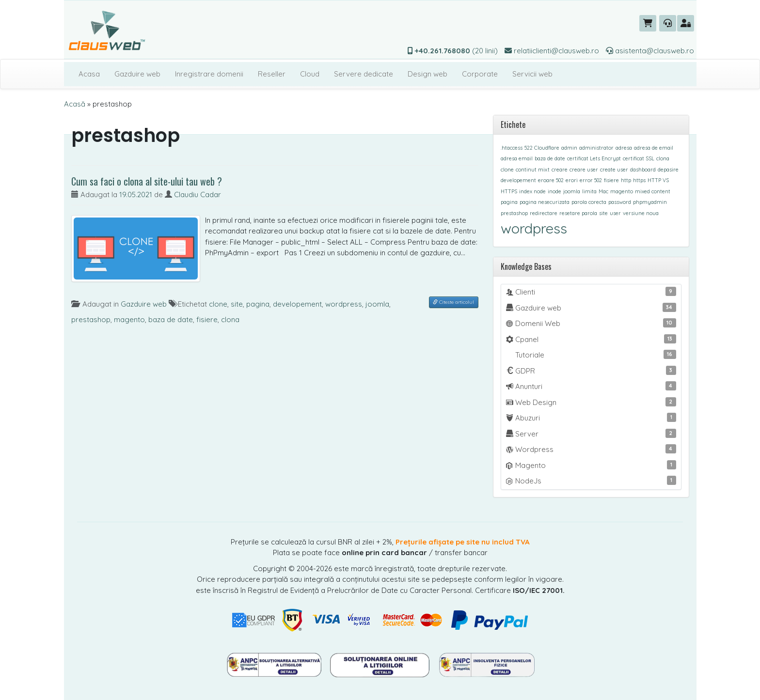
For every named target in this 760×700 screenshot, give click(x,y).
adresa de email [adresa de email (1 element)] (654, 148)
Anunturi (591, 386)
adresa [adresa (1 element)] (624, 148)
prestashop (91, 319)
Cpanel (591, 339)
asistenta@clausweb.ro (650, 51)
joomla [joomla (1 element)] (572, 191)
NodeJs (591, 481)
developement (297, 304)
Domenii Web (591, 323)
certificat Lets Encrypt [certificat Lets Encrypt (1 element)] (594, 158)
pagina (258, 304)
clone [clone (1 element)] (507, 170)
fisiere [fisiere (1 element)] (611, 180)
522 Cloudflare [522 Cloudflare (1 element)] (542, 148)
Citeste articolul (453, 302)
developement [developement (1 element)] (518, 180)
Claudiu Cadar (198, 194)
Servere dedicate (364, 74)
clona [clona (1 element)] (663, 158)
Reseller (272, 74)
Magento (591, 465)
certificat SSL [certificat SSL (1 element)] (639, 158)
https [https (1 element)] (639, 180)
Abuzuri (591, 418)
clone (218, 304)
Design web (427, 74)
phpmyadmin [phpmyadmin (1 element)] (650, 202)
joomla (377, 304)
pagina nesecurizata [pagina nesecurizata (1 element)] (545, 202)
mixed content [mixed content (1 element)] (653, 191)
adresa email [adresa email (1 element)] (517, 158)
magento (129, 319)
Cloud (310, 74)
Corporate (480, 74)
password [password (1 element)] (620, 202)
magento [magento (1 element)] (622, 191)
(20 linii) (453, 51)
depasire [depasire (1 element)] (668, 170)
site (237, 304)
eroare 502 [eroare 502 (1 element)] (551, 180)
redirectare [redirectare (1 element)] (544, 213)
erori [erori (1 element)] (572, 180)
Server (591, 434)
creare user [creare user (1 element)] (584, 170)
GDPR (591, 371)
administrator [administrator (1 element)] (596, 148)
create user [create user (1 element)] (614, 170)
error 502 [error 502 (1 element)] (591, 180)
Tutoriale (595, 355)
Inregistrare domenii (209, 74)
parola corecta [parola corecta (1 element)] (589, 202)
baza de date (171, 319)
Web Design (591, 402)
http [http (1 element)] (626, 180)
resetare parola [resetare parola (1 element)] (578, 213)
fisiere (207, 319)
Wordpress (591, 449)
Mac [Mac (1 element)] (603, 191)
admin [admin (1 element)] (569, 148)
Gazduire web (137, 74)
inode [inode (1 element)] (554, 191)
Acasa (89, 74)
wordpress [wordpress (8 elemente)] (534, 228)
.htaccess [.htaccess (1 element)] (512, 148)
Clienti (591, 292)
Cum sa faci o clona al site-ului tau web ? (147, 181)
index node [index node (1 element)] (532, 191)
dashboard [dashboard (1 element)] (643, 170)
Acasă (75, 104)
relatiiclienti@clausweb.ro (552, 51)
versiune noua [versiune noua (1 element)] (641, 213)
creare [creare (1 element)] (560, 170)
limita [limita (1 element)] (589, 191)
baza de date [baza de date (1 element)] (550, 158)
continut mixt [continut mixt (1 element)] (533, 170)
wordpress (344, 304)
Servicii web (532, 74)
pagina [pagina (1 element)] (509, 202)
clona (230, 319)
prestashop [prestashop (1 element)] (514, 213)
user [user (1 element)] (615, 213)
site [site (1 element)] (603, 213)
